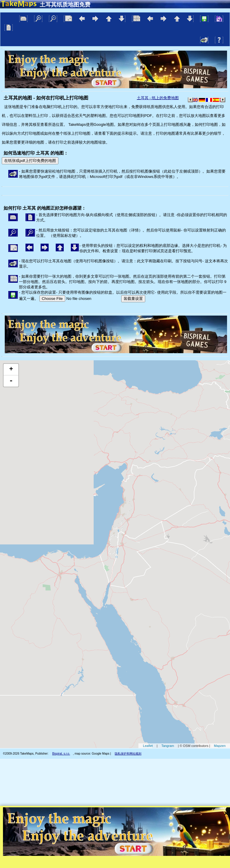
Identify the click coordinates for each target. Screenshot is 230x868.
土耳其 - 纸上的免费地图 (158, 98)
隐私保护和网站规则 (128, 754)
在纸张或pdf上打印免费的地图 (30, 161)
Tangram (168, 746)
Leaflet (148, 746)
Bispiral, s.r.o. (61, 754)
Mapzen (220, 746)
